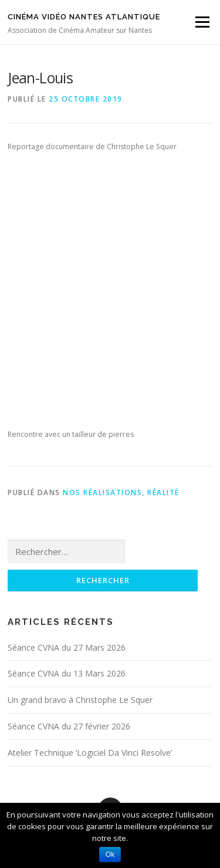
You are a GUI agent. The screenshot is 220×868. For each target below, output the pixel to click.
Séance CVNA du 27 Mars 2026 (67, 647)
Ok (110, 854)
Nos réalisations (102, 492)
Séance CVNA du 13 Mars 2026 (67, 673)
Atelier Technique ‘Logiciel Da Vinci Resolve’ (90, 753)
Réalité (163, 492)
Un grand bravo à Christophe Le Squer (80, 700)
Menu (202, 22)
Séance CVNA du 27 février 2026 (69, 726)
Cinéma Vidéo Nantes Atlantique (84, 17)
